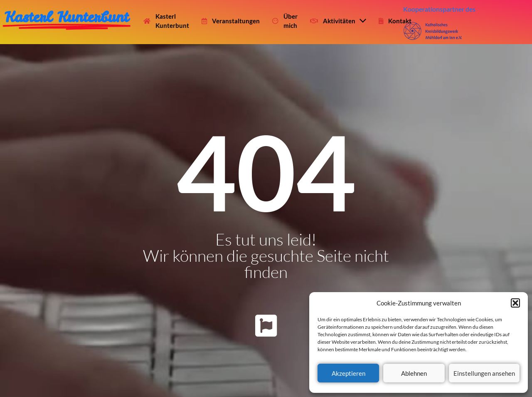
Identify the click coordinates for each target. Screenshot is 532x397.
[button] (515, 303)
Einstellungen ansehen (484, 373)
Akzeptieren (349, 373)
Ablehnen (414, 373)
